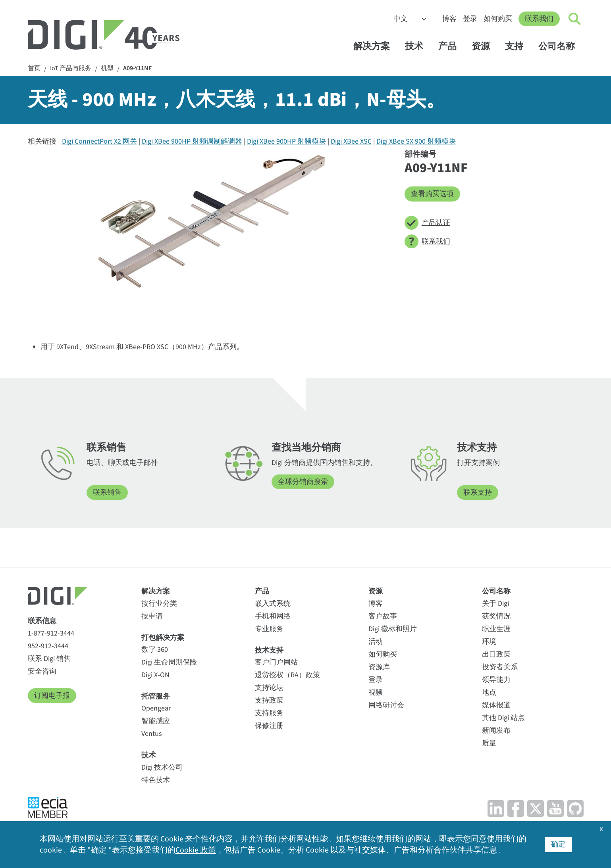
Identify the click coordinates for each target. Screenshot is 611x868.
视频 (376, 692)
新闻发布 (496, 731)
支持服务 (269, 713)
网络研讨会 (386, 705)
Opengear (156, 708)
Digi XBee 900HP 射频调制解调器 (192, 141)
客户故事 (383, 616)
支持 (518, 46)
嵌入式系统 (273, 604)
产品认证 (427, 223)
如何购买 (498, 19)
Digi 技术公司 (162, 767)
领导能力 (496, 680)
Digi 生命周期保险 (169, 662)
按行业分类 (159, 604)
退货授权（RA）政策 (287, 675)
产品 (451, 46)
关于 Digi (495, 604)
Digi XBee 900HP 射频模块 (286, 141)
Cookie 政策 (196, 850)
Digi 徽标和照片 (393, 629)
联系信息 (42, 621)
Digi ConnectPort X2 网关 (99, 141)
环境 (489, 642)
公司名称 (560, 46)
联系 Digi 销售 (49, 659)
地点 (489, 692)
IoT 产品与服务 (71, 68)
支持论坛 (269, 688)
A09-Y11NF (137, 68)
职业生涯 (496, 629)
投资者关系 (500, 667)
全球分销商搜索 (303, 482)
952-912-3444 (48, 646)
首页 (34, 68)
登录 (470, 19)
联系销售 (107, 493)
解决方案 (375, 46)
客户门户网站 (276, 662)
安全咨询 (42, 671)
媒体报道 (496, 705)
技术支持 (269, 650)
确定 (558, 844)
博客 (449, 19)
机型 (107, 68)
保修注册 (269, 726)
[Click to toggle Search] (575, 19)
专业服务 (269, 629)
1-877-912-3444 (51, 633)
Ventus (152, 734)
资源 (485, 46)
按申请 (152, 616)
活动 (376, 642)
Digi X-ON (155, 675)
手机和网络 (273, 616)
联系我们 (539, 19)
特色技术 (156, 780)
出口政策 (496, 654)
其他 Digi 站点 (503, 718)
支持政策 (269, 700)
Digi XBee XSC (351, 141)
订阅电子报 (52, 696)
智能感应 (156, 721)
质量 (489, 743)
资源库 (379, 667)
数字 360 (155, 650)
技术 (418, 46)
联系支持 (478, 493)
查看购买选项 (432, 194)
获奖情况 (496, 616)
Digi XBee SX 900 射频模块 (416, 141)
